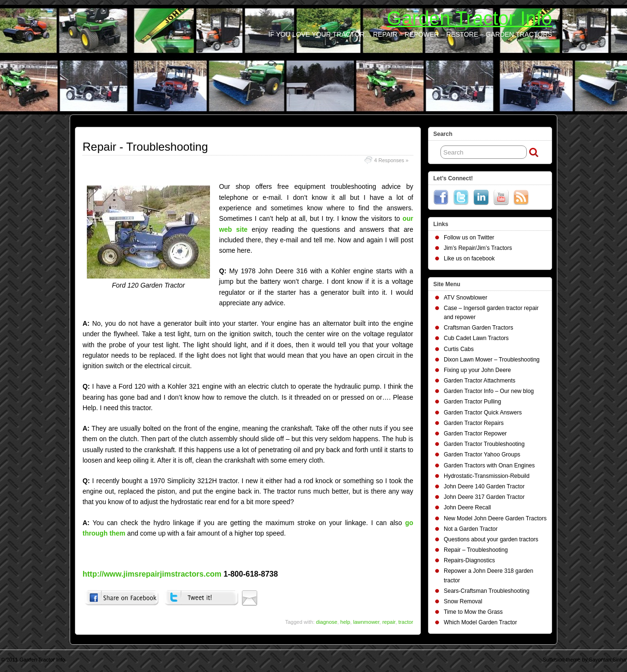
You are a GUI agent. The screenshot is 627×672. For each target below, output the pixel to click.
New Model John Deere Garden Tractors (495, 518)
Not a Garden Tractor (471, 529)
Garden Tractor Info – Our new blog (489, 391)
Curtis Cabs (459, 349)
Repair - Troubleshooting (145, 147)
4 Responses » (391, 160)
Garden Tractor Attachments (480, 381)
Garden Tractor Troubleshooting (484, 444)
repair (389, 622)
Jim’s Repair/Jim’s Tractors (478, 248)
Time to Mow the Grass (473, 612)
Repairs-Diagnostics (469, 560)
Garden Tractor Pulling (472, 402)
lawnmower (366, 622)
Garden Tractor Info (470, 18)
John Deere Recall (467, 507)
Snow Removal (463, 601)
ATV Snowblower (465, 298)
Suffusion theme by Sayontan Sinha (584, 660)
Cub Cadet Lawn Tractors (476, 338)
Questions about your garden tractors (491, 539)
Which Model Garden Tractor (480, 622)
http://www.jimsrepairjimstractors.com (152, 574)
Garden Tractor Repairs (474, 423)
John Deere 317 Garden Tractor (484, 497)
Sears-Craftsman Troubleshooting (486, 591)
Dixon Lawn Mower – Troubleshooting (492, 360)
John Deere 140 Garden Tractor (484, 486)
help (345, 622)
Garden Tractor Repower (475, 434)
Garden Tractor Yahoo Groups (482, 455)
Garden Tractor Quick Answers (483, 413)
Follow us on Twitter (469, 238)
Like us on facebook (469, 258)
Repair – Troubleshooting (476, 550)
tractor (406, 622)
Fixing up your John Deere (477, 370)
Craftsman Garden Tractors (478, 328)
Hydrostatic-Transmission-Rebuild (487, 476)
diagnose (327, 622)
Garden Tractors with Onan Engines (489, 465)
